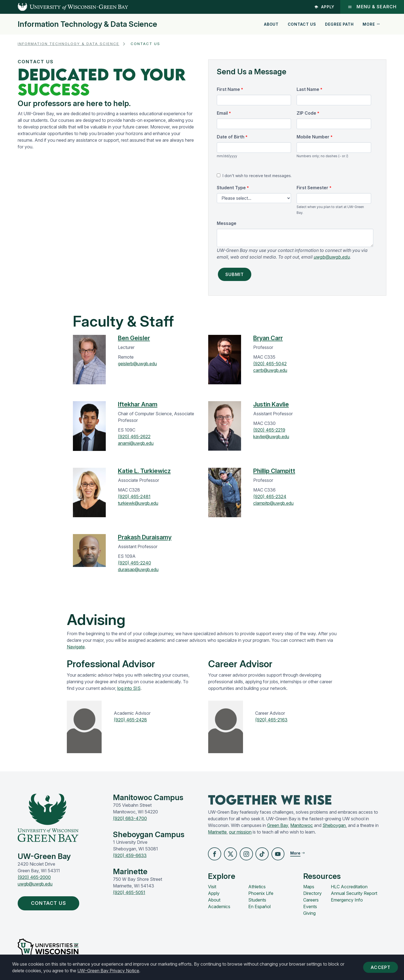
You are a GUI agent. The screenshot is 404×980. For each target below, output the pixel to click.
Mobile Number (313, 137)
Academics (219, 907)
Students (257, 900)
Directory (312, 894)
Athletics (257, 887)
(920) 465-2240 (134, 563)
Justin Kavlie (271, 404)
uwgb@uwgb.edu (332, 257)
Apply (324, 7)
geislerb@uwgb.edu (137, 364)
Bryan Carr (268, 338)
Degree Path (339, 24)
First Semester (312, 188)
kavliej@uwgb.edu (271, 437)
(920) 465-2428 (130, 720)
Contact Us (302, 24)
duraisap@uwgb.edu (138, 569)
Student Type (231, 188)
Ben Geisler (134, 338)
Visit (212, 887)
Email (222, 113)
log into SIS (129, 688)
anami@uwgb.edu (136, 443)
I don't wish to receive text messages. (257, 176)
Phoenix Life (261, 894)
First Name (228, 89)
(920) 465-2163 (271, 720)
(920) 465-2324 (270, 496)
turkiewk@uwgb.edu (138, 503)
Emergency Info (347, 900)
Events (310, 907)
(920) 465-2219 (269, 430)
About (271, 24)
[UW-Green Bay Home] (64, 7)
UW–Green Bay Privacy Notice (108, 971)
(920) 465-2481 (134, 496)
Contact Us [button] (52, 904)
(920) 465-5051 (129, 892)
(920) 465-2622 (134, 437)
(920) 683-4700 (130, 818)
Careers (311, 900)
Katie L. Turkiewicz (144, 471)
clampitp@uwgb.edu (273, 503)
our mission (240, 832)
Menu (372, 7)
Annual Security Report (354, 894)
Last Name (308, 89)
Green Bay (278, 825)
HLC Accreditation (349, 887)
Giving (309, 914)
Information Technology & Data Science (87, 24)
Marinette (217, 832)
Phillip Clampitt (274, 471)
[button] (215, 854)
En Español (259, 907)
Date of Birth (231, 137)
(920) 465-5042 (270, 364)
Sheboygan (334, 825)
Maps (309, 887)
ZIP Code (306, 113)
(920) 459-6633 (130, 855)
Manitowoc (302, 825)
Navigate (76, 647)
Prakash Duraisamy (145, 537)
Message (227, 223)
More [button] (371, 24)
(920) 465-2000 (34, 877)
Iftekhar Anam (138, 404)
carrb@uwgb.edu (270, 370)
